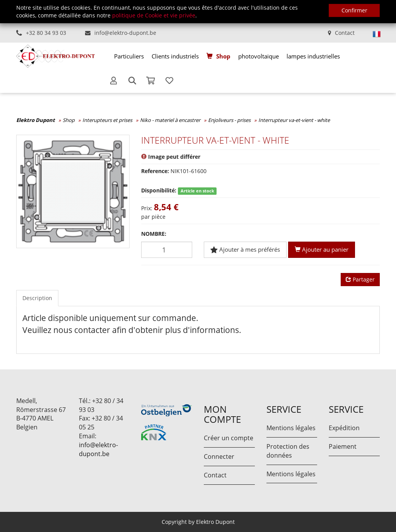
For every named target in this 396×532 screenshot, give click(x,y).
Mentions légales (291, 428)
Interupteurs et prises (107, 120)
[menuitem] (129, 56)
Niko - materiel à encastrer (170, 120)
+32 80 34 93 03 (46, 33)
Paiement (343, 446)
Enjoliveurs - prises (229, 120)
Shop (223, 56)
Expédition (344, 428)
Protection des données (288, 451)
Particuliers (129, 56)
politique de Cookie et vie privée (154, 15)
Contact (345, 33)
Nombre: (154, 234)
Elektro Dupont (36, 120)
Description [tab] (37, 298)
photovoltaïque (259, 56)
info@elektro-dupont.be (125, 33)
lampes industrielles (313, 56)
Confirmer (354, 10)
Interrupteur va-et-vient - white (294, 120)
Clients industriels (175, 56)
